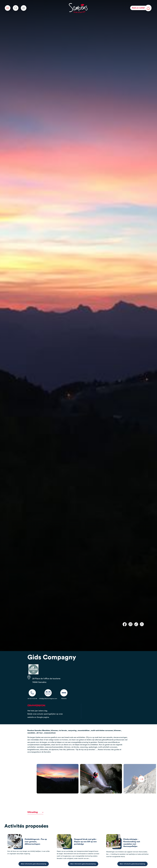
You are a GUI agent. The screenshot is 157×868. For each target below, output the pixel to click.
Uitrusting (35, 812)
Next (141, 779)
